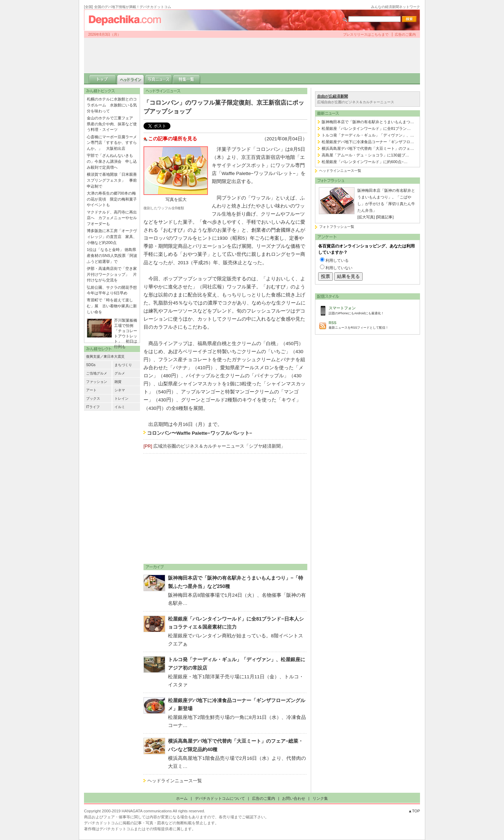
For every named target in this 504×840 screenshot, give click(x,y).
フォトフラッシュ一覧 (337, 227)
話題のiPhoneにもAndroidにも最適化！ (372, 310)
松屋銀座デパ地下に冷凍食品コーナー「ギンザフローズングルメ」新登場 (237, 705)
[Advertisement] (252, 55)
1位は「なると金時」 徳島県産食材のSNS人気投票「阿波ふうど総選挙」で (112, 255)
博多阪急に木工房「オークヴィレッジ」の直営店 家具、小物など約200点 (112, 237)
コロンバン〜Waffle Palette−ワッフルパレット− (200, 433)
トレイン (121, 398)
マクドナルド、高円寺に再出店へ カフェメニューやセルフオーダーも (112, 218)
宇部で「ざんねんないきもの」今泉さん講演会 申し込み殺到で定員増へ (112, 161)
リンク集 (320, 798)
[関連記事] (385, 217)
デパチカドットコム (128, 20)
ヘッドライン (131, 79)
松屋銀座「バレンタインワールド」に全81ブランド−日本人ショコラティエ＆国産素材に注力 (236, 623)
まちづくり (123, 365)
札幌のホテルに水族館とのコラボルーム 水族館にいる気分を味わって (112, 105)
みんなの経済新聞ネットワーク (395, 7)
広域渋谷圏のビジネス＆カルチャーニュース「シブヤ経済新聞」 (219, 446)
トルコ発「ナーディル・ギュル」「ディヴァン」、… (368, 135)
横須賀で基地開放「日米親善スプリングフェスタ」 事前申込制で (112, 180)
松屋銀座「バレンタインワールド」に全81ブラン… (366, 128)
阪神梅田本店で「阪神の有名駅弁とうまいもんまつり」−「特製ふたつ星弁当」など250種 (236, 582)
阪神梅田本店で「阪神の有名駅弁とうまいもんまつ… (368, 122)
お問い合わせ (294, 798)
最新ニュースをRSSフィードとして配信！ (372, 325)
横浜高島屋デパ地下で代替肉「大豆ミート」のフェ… (368, 148)
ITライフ (93, 407)
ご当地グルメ (97, 373)
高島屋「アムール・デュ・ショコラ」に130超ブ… (365, 155)
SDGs (91, 365)
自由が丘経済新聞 (332, 96)
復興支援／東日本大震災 (105, 356)
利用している (337, 260)
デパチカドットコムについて (220, 798)
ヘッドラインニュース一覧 (175, 781)
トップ (103, 79)
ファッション (97, 382)
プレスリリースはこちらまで (366, 34)
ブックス (93, 398)
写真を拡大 (176, 199)
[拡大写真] (366, 217)
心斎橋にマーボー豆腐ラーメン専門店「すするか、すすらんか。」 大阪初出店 (112, 143)
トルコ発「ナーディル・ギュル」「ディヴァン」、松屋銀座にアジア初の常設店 (237, 664)
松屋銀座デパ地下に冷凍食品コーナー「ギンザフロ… (368, 142)
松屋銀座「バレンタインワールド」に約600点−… (365, 162)
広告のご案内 (405, 34)
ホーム (182, 798)
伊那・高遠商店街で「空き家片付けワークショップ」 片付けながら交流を (112, 274)
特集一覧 (187, 79)
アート (91, 390)
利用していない (339, 268)
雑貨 (118, 382)
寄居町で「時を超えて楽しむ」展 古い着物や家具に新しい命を (112, 306)
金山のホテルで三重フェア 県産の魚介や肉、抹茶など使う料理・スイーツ (112, 124)
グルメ (120, 373)
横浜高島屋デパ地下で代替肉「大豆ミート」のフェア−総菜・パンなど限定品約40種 (236, 745)
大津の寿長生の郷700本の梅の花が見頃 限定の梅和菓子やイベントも (112, 199)
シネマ (120, 390)
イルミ (120, 407)
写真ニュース (159, 79)
